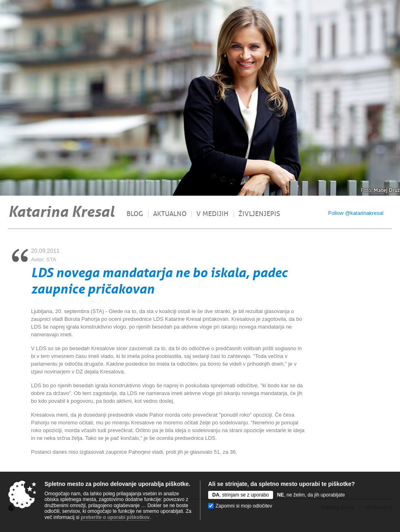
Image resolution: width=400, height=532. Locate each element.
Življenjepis (259, 214)
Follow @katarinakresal (356, 213)
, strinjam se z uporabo (241, 495)
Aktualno (170, 214)
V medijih (212, 214)
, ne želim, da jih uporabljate (311, 495)
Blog (135, 214)
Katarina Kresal (61, 212)
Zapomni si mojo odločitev (244, 506)
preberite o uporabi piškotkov (115, 517)
